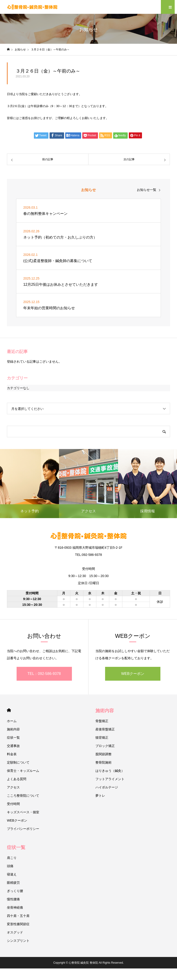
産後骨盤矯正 (105, 729)
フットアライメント (110, 779)
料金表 (12, 754)
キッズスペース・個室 (23, 812)
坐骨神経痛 (15, 907)
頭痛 (10, 866)
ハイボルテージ (107, 787)
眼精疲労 (13, 883)
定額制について (18, 762)
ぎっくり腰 (15, 891)
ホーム (12, 721)
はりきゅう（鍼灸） (110, 771)
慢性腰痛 (13, 899)
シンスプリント (18, 941)
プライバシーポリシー (23, 829)
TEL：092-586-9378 (44, 674)
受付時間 (13, 804)
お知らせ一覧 (147, 190)
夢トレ (100, 796)
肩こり (12, 858)
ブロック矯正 (105, 746)
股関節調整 (103, 754)
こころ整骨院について (23, 796)
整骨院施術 (103, 762)
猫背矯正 (102, 738)
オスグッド (15, 932)
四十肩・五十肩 (18, 916)
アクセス (13, 787)
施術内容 (13, 729)
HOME (9, 710)
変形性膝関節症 (18, 924)
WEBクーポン (133, 674)
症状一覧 (13, 738)
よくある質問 (17, 779)
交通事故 (13, 746)
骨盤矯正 (102, 721)
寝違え (12, 874)
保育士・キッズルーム (23, 771)
